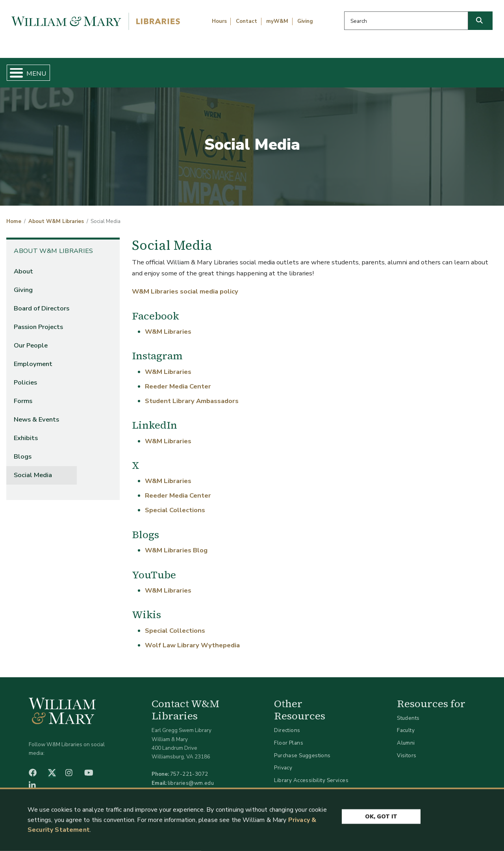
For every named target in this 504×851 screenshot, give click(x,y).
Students (408, 711)
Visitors (407, 749)
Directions (287, 724)
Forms (23, 395)
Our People (31, 339)
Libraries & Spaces (287, 69)
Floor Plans (289, 736)
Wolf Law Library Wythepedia (192, 638)
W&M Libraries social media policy (185, 285)
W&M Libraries (168, 325)
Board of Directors (42, 302)
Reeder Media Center (178, 380)
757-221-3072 (189, 768)
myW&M (277, 21)
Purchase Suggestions (302, 749)
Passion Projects (38, 320)
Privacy (283, 761)
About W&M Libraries (385, 69)
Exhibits (26, 432)
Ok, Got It (381, 818)
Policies (25, 376)
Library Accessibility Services (311, 774)
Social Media (33, 469)
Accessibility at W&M (301, 786)
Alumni (406, 736)
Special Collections (175, 504)
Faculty (406, 724)
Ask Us (464, 69)
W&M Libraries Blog (176, 544)
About (23, 265)
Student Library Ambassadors (192, 394)
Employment (33, 358)
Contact (246, 21)
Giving (305, 21)
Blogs (23, 450)
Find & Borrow (104, 69)
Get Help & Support (192, 69)
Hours (219, 21)
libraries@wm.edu (191, 776)
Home (38, 69)
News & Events (36, 413)
